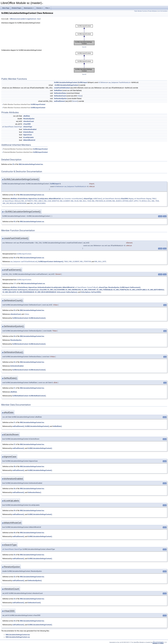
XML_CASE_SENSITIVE (51, 201)
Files (48, 8)
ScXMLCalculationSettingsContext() (37, 426)
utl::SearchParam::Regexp (143, 199)
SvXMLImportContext (38, 108)
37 (14, 444)
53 (14, 310)
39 (14, 511)
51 (14, 388)
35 (14, 195)
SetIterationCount (60, 96)
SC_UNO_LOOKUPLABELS (138, 290)
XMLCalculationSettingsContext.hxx (25, 19)
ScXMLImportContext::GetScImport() (51, 262)
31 (14, 422)
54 (14, 336)
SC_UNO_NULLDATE (9, 292)
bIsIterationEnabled (30, 129)
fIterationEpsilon (29, 119)
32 (14, 577)
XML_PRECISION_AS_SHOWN (102, 201)
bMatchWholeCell (29, 140)
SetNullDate (58, 90)
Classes (40, 8)
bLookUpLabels (28, 137)
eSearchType (28, 127)
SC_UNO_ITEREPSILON (121, 290)
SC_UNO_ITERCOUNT (89, 290)
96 (14, 258)
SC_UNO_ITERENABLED (105, 290)
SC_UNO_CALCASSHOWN (56, 290)
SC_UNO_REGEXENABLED (26, 292)
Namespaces (29, 8)
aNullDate (27, 116)
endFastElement (59, 101)
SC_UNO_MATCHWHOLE (156, 290)
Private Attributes (152, 11)
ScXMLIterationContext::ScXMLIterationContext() (29, 318)
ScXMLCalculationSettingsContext (66, 82)
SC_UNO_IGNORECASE (73, 290)
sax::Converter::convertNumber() (72, 199)
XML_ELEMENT (65, 201)
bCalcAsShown (28, 132)
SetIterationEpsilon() (35, 581)
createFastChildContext (62, 88)
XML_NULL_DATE (100, 262)
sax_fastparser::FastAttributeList (119, 82)
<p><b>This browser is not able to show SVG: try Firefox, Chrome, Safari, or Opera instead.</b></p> (84, 35)
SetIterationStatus (60, 93)
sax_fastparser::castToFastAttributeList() (24, 262)
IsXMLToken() (98, 199)
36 (14, 489)
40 (14, 533)
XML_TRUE (155, 201)
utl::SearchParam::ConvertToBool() (87, 287)
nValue (80, 96)
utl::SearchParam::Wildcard (11, 201)
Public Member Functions (141, 11)
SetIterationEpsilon (60, 99)
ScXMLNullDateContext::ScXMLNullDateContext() (29, 396)
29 (13, 164)
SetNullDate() (57, 426)
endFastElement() (18, 426)
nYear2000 (27, 124)
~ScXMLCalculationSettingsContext (66, 85)
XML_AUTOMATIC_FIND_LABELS (32, 201)
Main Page (6, 8)
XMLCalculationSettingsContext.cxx (32, 195)
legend (84, 47)
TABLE (154, 199)
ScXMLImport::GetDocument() (130, 287)
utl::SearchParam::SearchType (12, 127)
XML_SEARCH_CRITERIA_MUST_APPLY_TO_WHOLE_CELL (132, 201)
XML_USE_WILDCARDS (38, 203)
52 (14, 362)
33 (14, 599)
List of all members (163, 11)
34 (14, 621)
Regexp (131, 199)
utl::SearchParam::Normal (111, 199)
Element (75, 101)
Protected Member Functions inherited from (25, 149)
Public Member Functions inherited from (24, 104)
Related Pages (17, 8)
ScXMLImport (83, 82)
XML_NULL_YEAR (85, 201)
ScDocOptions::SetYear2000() (91, 292)
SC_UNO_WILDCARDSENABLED (46, 292)
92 (14, 222)
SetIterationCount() (34, 603)
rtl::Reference (103, 82)
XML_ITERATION (85, 262)
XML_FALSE (75, 201)
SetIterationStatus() (34, 492)
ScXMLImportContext (38, 104)
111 (15, 284)
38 (14, 466)
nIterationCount (28, 121)
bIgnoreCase (28, 135)
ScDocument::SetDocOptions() (67, 292)
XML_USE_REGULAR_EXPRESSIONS (14, 203)
